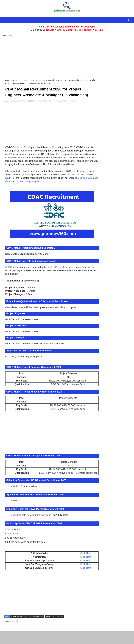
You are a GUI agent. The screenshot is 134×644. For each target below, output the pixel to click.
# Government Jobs (36, 629)
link (18, 542)
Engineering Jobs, (41, 107)
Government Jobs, (55, 107)
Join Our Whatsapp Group (28, 191)
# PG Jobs (50, 629)
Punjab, (73, 107)
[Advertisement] (67, 57)
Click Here (78, 566)
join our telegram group (59, 191)
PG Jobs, (66, 107)
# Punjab (60, 629)
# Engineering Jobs (19, 629)
